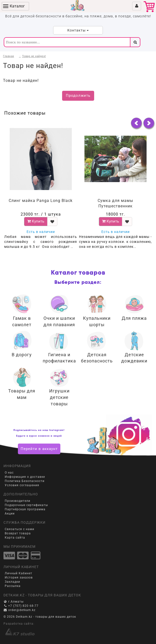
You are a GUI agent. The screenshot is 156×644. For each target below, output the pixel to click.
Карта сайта (15, 538)
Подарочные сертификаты (26, 505)
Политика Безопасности (25, 481)
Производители (18, 501)
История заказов (19, 578)
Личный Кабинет (19, 573)
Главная (9, 56)
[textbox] (67, 42)
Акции (10, 514)
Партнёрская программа (25, 509)
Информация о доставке (25, 477)
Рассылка (13, 586)
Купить (36, 221)
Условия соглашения (22, 485)
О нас (9, 473)
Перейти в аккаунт (39, 449)
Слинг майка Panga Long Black (41, 201)
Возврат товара (18, 533)
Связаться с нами (19, 529)
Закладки (12, 582)
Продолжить (78, 96)
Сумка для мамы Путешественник (115, 203)
